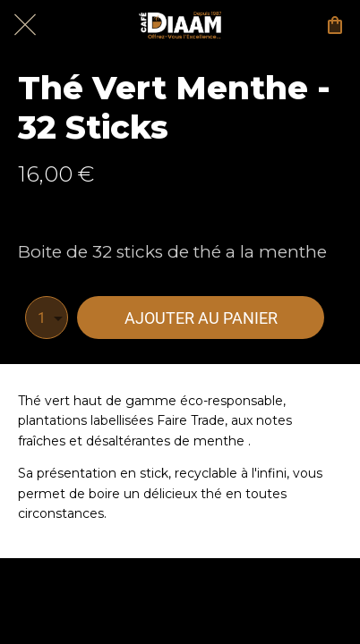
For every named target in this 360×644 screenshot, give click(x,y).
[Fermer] (25, 25)
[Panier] (335, 25)
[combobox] (47, 318)
